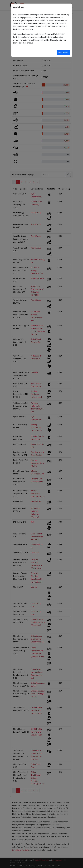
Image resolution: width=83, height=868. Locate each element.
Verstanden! (63, 52)
